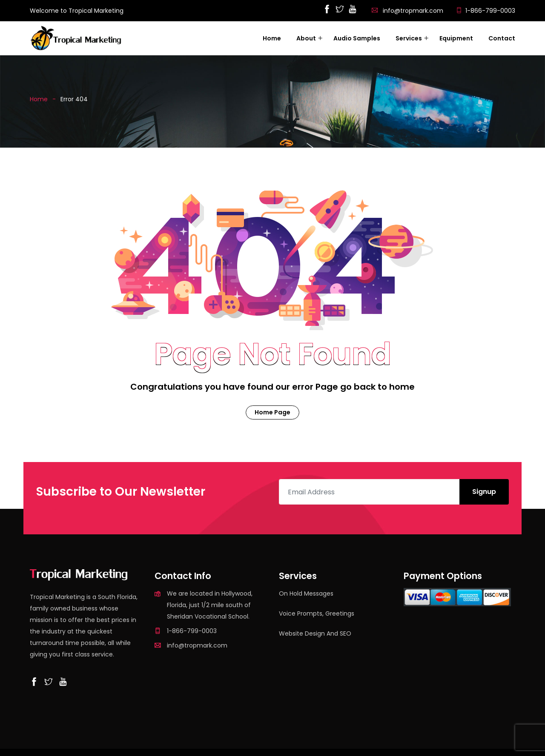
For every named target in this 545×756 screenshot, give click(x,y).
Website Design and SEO (315, 633)
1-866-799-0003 (490, 11)
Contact (502, 38)
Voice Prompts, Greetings (317, 613)
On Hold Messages (306, 593)
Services (409, 38)
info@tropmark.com (413, 11)
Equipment (456, 38)
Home (272, 38)
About (306, 38)
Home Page (272, 412)
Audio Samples (357, 38)
